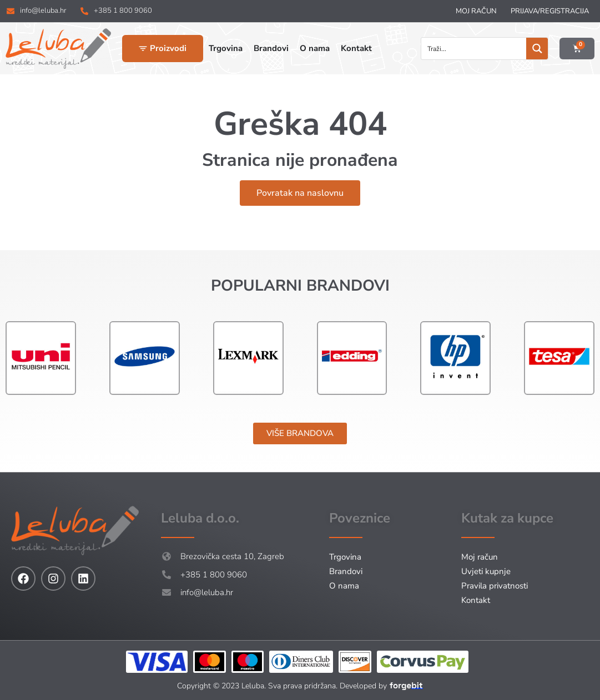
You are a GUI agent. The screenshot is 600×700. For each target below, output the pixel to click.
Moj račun (476, 11)
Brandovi (346, 571)
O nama (344, 586)
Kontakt (476, 600)
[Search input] (474, 49)
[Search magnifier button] (537, 49)
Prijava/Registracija (550, 11)
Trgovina (345, 557)
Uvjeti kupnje (486, 571)
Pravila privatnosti (495, 586)
